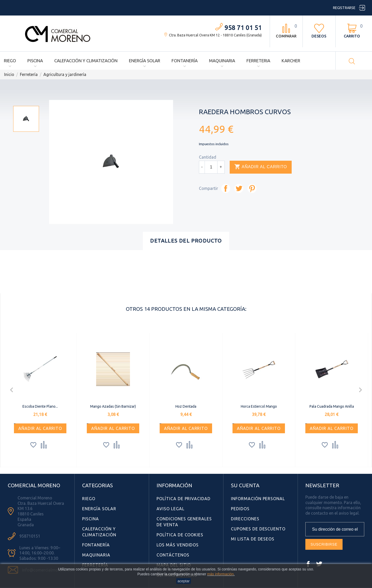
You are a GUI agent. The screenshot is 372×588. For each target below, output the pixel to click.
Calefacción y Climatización (86, 61)
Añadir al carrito (261, 167)
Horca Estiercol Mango (259, 406)
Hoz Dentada (186, 406)
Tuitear (239, 188)
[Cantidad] (211, 167)
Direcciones (245, 519)
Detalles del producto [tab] (186, 241)
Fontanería (185, 61)
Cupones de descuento (258, 529)
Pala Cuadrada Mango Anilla (332, 406)
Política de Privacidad (184, 499)
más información (220, 574)
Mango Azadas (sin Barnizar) (113, 406)
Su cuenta (245, 485)
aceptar (184, 581)
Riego (10, 61)
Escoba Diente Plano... (40, 406)
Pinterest (252, 188)
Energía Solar (145, 61)
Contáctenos (173, 555)
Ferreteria (258, 61)
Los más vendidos (178, 545)
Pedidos (240, 509)
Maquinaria (222, 61)
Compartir (226, 188)
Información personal (258, 499)
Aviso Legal (171, 509)
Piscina (35, 61)
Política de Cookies (180, 535)
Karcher (291, 61)
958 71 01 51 (243, 28)
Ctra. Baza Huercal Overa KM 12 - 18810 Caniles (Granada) (215, 35)
